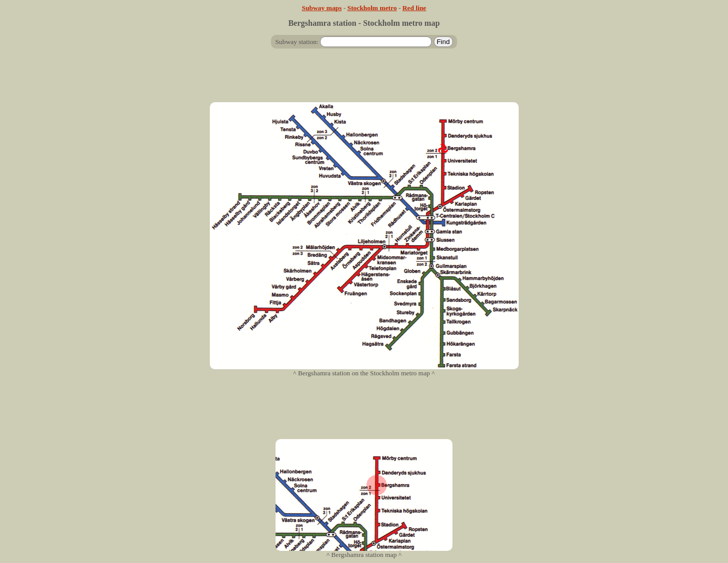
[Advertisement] (364, 79)
